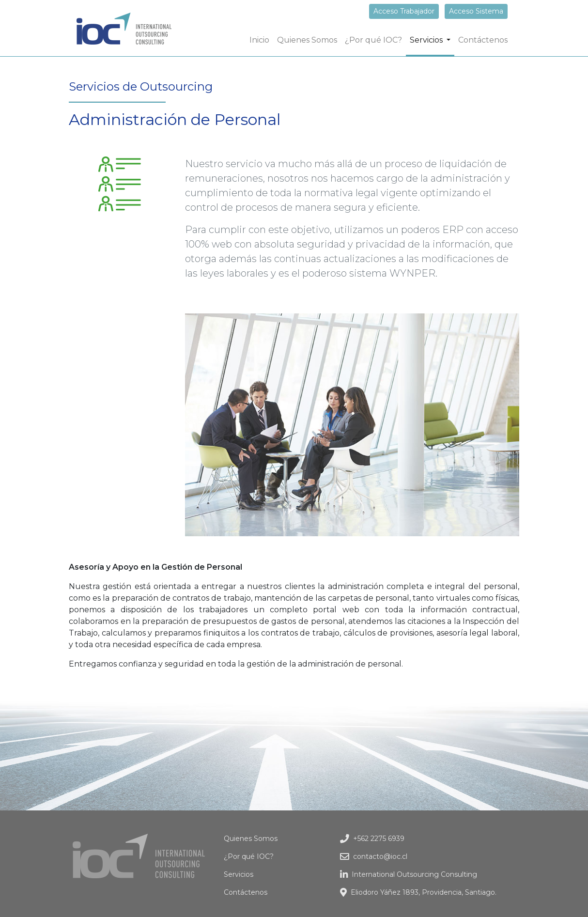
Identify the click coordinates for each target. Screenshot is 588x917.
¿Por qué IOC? (373, 40)
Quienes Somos (307, 40)
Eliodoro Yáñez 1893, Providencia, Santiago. (418, 892)
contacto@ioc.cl (374, 856)
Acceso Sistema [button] (476, 11)
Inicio (261, 39)
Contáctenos (483, 40)
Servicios (239, 874)
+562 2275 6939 (372, 839)
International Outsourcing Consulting (409, 874)
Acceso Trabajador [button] (404, 11)
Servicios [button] (427, 40)
